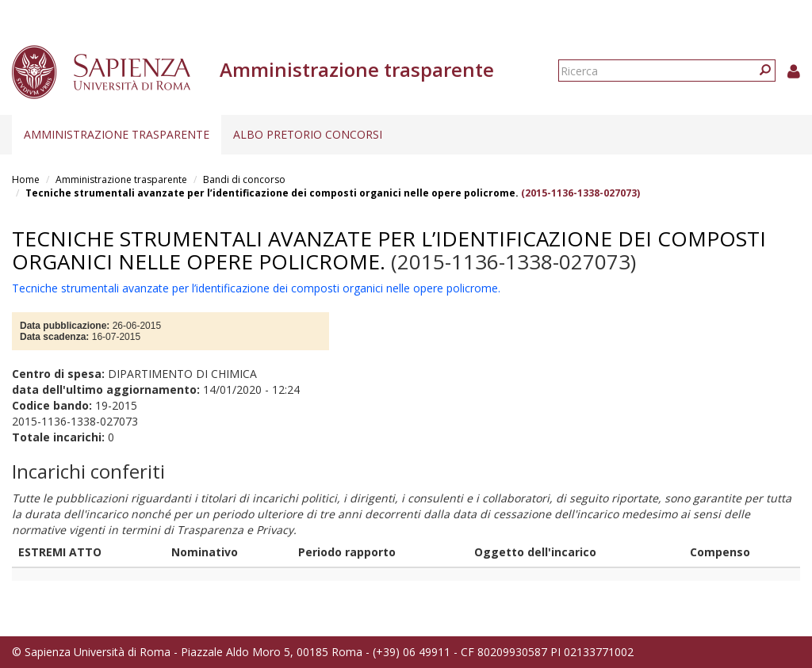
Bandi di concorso (244, 179)
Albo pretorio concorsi (308, 134)
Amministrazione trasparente (117, 134)
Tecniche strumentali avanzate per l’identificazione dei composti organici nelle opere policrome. (272, 193)
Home (26, 179)
